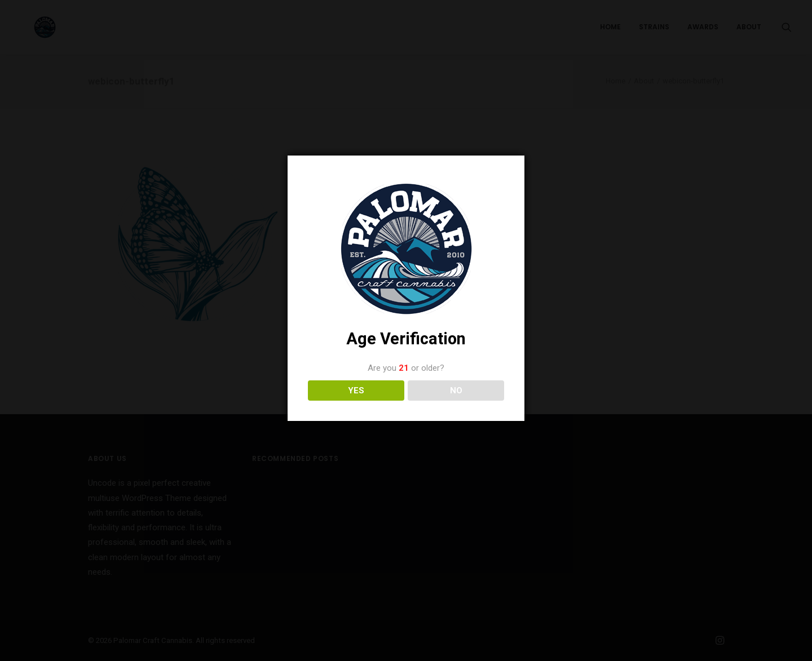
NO (456, 391)
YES (356, 391)
